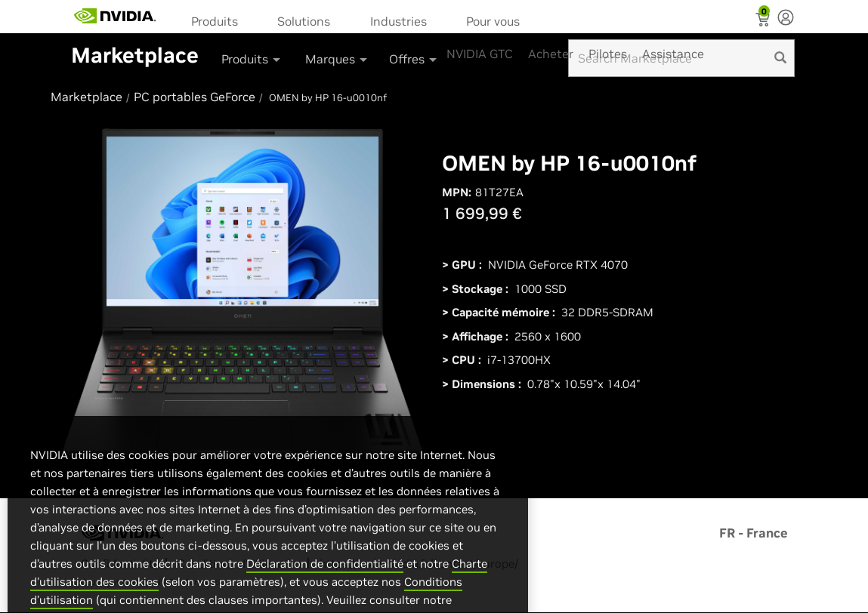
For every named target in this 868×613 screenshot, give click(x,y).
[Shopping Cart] (764, 21)
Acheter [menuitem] (551, 54)
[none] (786, 19)
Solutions (304, 21)
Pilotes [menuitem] (608, 54)
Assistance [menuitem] (673, 54)
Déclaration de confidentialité (325, 594)
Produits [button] (252, 59)
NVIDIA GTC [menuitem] (480, 54)
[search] (780, 58)
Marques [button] (337, 59)
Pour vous (493, 21)
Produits (215, 21)
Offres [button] (414, 59)
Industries (398, 21)
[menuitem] (219, 20)
